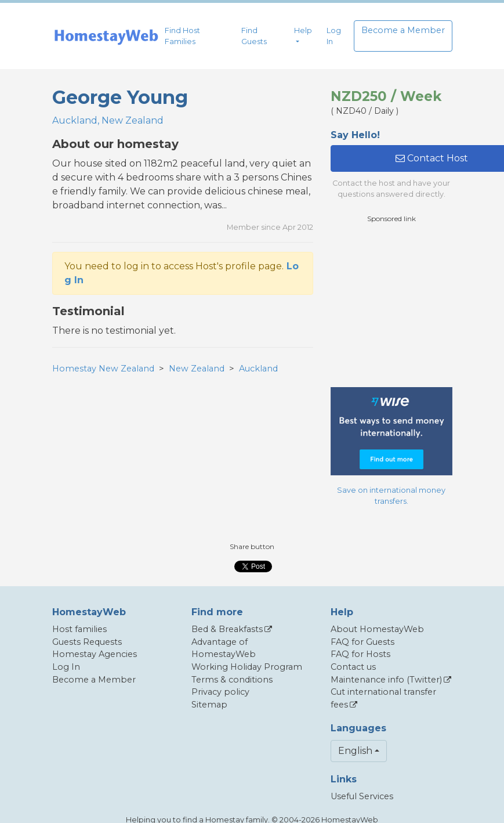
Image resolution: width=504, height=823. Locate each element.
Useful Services (362, 796)
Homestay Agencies (95, 654)
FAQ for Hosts (360, 654)
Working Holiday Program (247, 667)
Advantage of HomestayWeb (224, 648)
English (355, 751)
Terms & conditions (232, 680)
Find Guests (254, 36)
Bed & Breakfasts (227, 629)
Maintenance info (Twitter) (386, 680)
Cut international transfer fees (383, 698)
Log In (334, 36)
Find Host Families (182, 36)
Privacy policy (220, 692)
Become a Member (403, 30)
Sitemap (209, 705)
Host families (79, 629)
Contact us (353, 667)
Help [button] (303, 30)
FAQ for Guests (362, 642)
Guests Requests (87, 642)
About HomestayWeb (377, 629)
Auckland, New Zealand (108, 120)
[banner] (106, 36)
